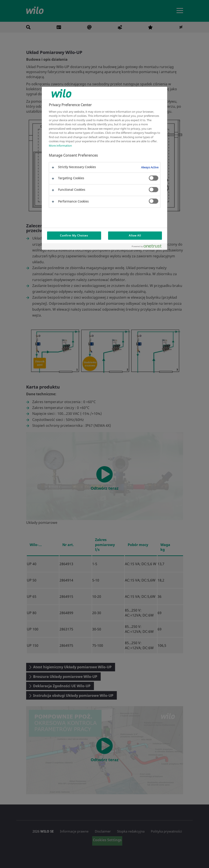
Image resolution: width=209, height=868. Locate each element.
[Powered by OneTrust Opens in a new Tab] (148, 247)
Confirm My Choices (74, 235)
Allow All (135, 235)
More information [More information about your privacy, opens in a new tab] (60, 146)
